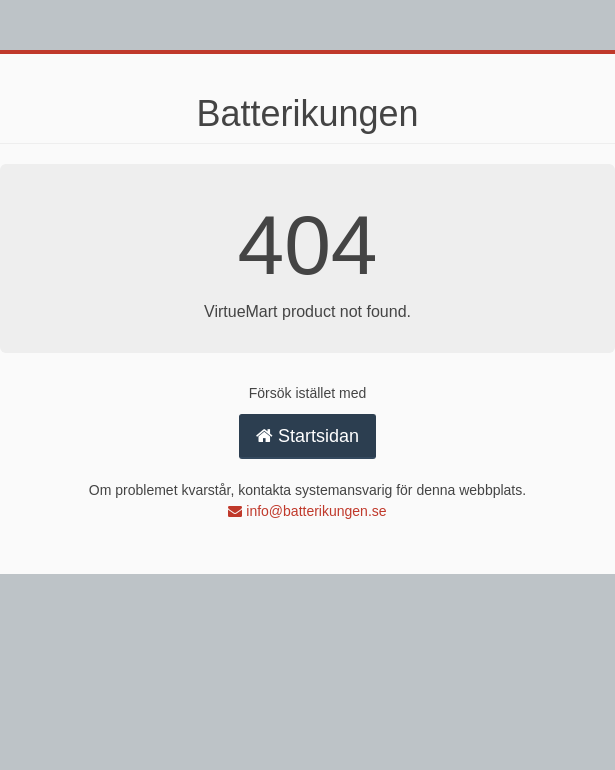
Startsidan (307, 436)
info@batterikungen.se (307, 511)
